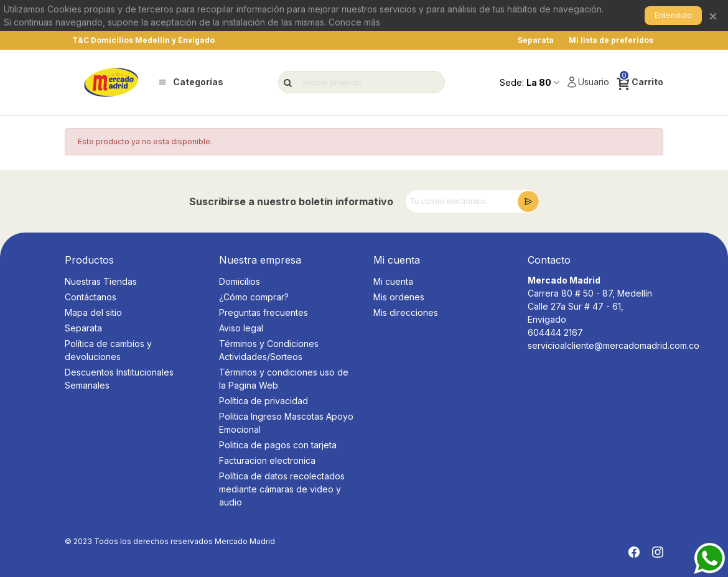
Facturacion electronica (267, 460)
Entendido (673, 15)
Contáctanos (91, 297)
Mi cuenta (393, 281)
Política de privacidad (264, 401)
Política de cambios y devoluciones (108, 350)
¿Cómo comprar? (254, 297)
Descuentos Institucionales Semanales (119, 379)
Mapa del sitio (93, 312)
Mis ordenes (399, 297)
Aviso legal (241, 328)
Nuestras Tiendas (101, 281)
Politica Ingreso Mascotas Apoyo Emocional (286, 423)
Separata (83, 328)
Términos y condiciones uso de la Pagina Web (284, 379)
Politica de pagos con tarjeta (278, 445)
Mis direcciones (406, 312)
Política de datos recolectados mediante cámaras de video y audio (282, 489)
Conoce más (354, 22)
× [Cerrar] (713, 15)
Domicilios (240, 281)
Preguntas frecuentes (264, 312)
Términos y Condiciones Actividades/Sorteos (269, 350)
